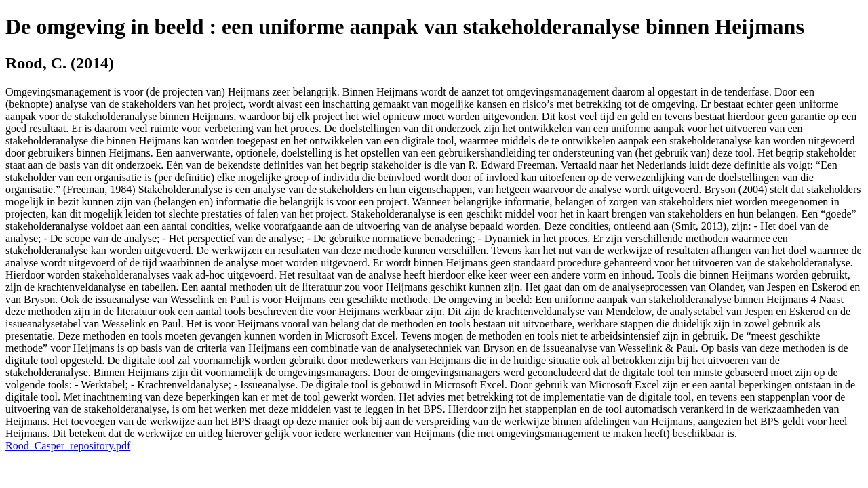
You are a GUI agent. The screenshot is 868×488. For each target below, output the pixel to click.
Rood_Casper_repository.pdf (68, 446)
